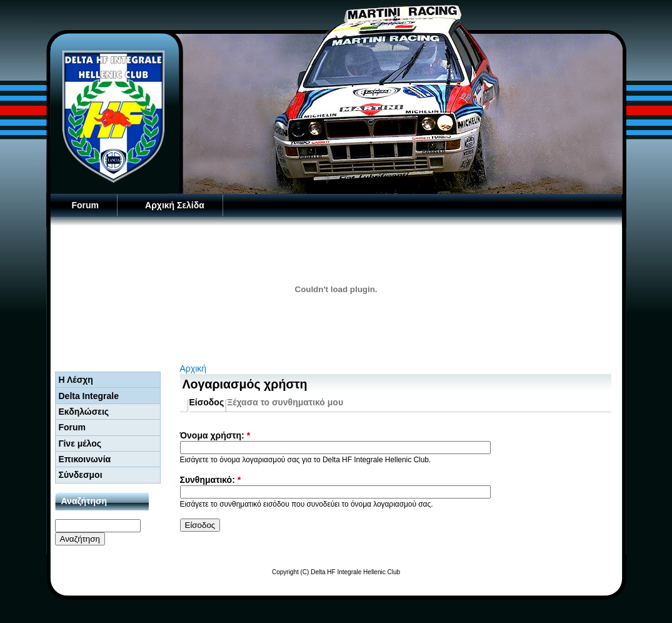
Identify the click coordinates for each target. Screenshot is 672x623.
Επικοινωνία (85, 459)
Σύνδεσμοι (81, 475)
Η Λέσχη (76, 380)
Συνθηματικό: (211, 480)
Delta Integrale (89, 396)
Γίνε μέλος (80, 443)
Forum (86, 205)
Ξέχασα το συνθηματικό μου (285, 402)
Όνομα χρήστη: (215, 435)
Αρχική (193, 368)
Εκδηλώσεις (84, 412)
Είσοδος (207, 402)
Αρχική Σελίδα (175, 205)
